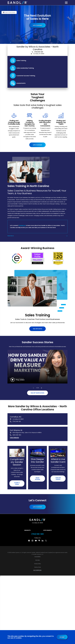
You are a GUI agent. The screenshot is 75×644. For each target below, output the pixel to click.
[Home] (17, 3)
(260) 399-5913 (17, 435)
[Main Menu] (66, 3)
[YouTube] (36, 541)
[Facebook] (29, 541)
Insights (27, 530)
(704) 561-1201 (39, 52)
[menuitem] (37, 557)
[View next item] (42, 388)
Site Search (47, 530)
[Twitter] (46, 541)
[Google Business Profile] (39, 541)
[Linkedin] (43, 541)
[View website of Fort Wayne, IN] (14, 438)
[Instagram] (32, 541)
